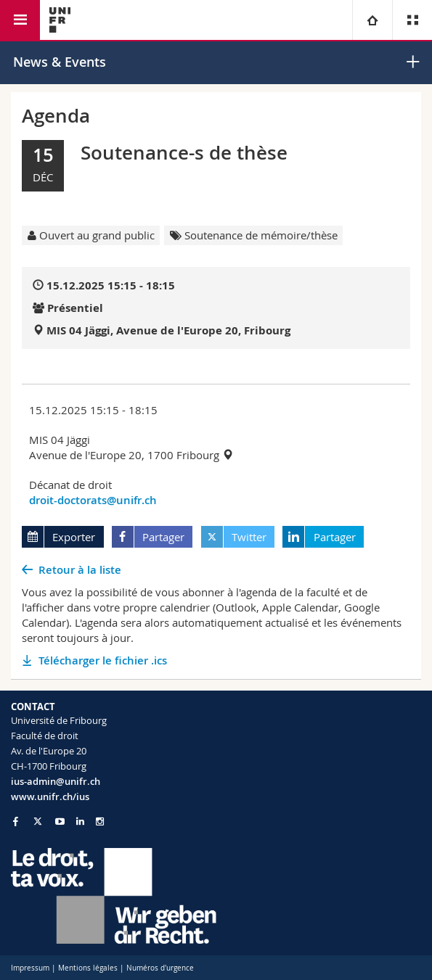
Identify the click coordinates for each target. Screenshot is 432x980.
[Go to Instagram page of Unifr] (100, 822)
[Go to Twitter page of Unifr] (38, 821)
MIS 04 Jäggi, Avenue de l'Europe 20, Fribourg (168, 330)
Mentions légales (88, 968)
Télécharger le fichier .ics (103, 660)
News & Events (60, 62)
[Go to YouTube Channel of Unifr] (60, 822)
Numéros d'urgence (160, 968)
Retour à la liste (80, 570)
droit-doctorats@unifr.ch (93, 500)
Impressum (30, 968)
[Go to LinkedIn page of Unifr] (80, 822)
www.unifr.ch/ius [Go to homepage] (50, 796)
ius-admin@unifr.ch (56, 781)
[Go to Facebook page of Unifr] (16, 821)
